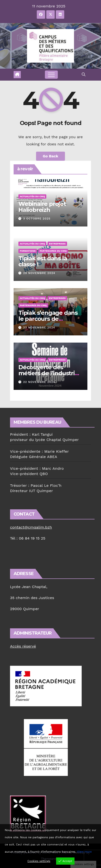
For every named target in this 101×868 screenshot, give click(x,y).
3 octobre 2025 (37, 219)
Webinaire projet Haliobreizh (42, 207)
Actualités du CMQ (32, 196)
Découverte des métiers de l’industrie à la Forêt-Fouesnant (48, 373)
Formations (28, 251)
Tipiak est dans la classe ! (43, 261)
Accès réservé (23, 646)
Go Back (50, 156)
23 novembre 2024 (39, 327)
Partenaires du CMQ (53, 251)
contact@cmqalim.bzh (31, 527)
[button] (84, 74)
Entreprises (57, 244)
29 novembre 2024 (39, 273)
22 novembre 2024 (39, 382)
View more (84, 852)
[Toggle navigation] (51, 75)
